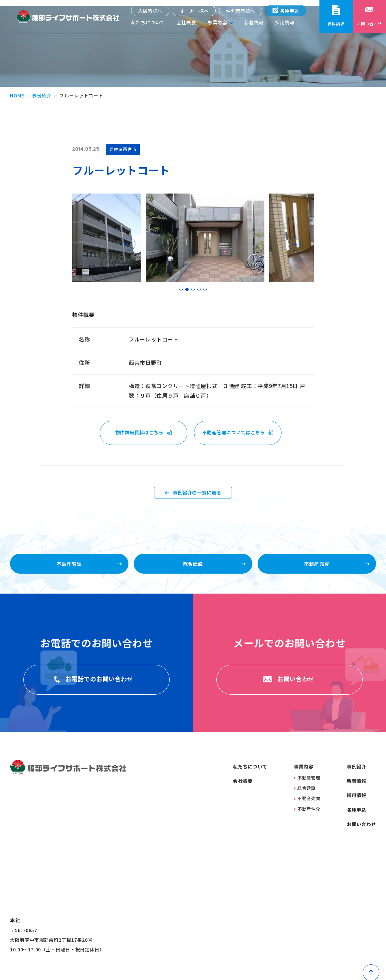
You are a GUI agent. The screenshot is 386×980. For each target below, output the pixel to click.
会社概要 (186, 23)
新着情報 (254, 23)
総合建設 (305, 799)
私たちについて (148, 23)
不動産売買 (307, 809)
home (17, 89)
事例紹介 (42, 89)
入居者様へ (150, 11)
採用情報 (285, 23)
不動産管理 (307, 788)
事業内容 (304, 777)
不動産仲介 (307, 819)
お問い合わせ (361, 835)
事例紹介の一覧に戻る (197, 492)
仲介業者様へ (241, 11)
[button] (130, 238)
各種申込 (286, 11)
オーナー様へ (194, 11)
